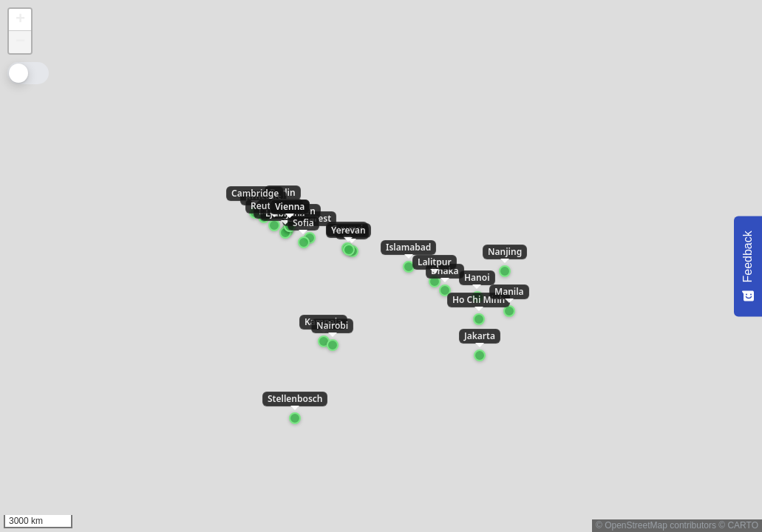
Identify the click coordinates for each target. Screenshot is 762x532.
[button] (20, 20)
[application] (381, 266)
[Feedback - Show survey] (748, 266)
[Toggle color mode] (28, 73)
